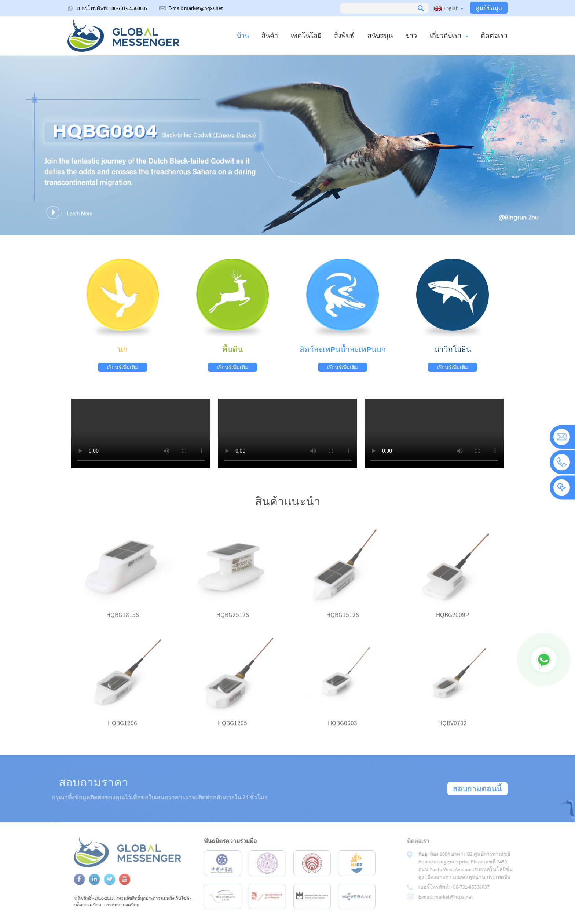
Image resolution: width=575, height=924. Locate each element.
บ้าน (243, 35)
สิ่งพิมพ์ (344, 35)
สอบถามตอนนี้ (477, 788)
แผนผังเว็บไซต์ (190, 898)
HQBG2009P (453, 622)
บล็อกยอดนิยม (103, 905)
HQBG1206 (122, 730)
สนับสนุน (380, 35)
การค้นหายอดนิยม (137, 905)
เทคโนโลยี (306, 35)
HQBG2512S (233, 622)
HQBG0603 (343, 730)
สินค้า (270, 35)
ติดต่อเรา (494, 35)
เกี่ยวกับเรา (449, 35)
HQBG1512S (343, 622)
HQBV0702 (453, 730)
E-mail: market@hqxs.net (196, 8)
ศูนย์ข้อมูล (489, 8)
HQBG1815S (123, 622)
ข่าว (411, 35)
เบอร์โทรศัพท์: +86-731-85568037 (112, 8)
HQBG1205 (232, 730)
